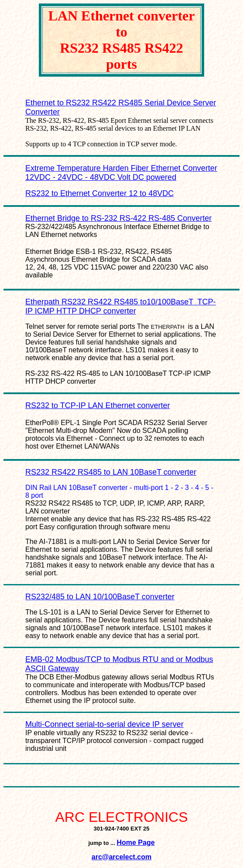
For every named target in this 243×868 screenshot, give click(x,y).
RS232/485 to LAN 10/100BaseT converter (100, 597)
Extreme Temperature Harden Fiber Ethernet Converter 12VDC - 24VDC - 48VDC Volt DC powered (121, 173)
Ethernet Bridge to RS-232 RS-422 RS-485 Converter (118, 218)
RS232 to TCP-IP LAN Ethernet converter (98, 405)
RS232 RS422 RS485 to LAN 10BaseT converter (111, 472)
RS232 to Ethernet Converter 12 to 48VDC (99, 193)
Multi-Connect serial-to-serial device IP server (104, 724)
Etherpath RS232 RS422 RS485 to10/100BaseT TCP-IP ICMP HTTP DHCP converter (121, 306)
